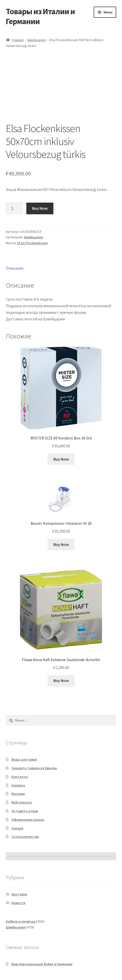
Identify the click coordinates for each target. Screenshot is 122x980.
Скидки (17, 828)
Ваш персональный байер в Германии (42, 964)
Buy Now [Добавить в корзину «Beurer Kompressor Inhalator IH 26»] (61, 544)
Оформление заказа (28, 820)
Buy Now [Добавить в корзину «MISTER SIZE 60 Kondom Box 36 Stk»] (61, 459)
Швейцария (36, 40)
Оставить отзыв (25, 811)
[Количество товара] (14, 208)
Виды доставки (24, 759)
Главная (18, 40)
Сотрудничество (25, 837)
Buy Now (40, 208)
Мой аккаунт (22, 802)
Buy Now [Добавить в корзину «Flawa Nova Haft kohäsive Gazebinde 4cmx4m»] (61, 680)
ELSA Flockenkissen (33, 243)
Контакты (20, 777)
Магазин (18, 794)
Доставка (19, 894)
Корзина (18, 785)
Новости (18, 903)
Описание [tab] (15, 268)
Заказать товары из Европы (34, 768)
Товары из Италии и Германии (40, 16)
